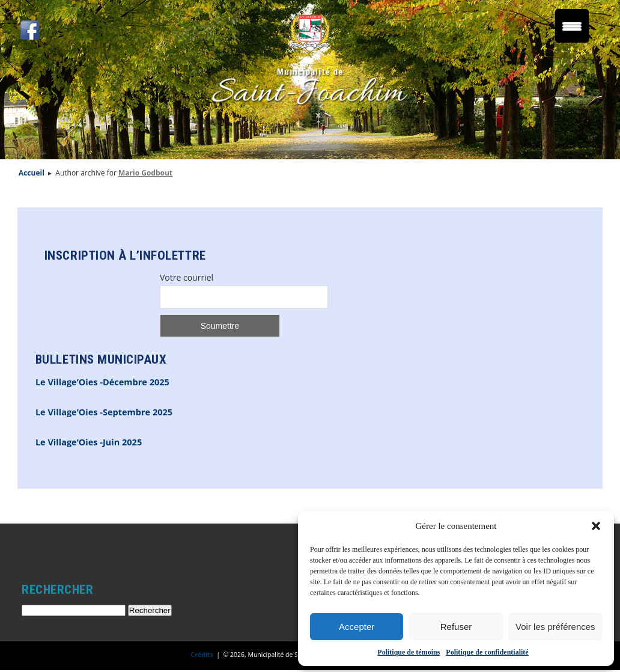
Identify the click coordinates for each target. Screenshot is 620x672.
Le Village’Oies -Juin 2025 (89, 442)
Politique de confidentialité (487, 652)
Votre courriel (187, 277)
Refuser (456, 627)
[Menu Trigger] (572, 26)
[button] (596, 526)
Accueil (32, 173)
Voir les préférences (555, 627)
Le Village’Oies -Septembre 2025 (104, 412)
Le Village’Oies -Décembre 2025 (102, 382)
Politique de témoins (409, 652)
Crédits (202, 655)
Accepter (357, 627)
